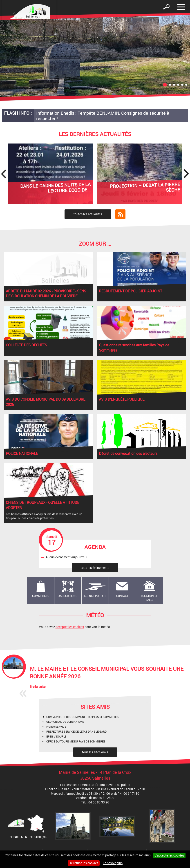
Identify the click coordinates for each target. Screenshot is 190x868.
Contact (122, 596)
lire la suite (38, 687)
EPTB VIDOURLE (56, 736)
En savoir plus (113, 863)
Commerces (41, 596)
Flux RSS (120, 214)
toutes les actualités (88, 214)
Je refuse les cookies (84, 863)
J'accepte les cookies (169, 855)
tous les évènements (95, 568)
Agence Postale (95, 596)
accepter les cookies (70, 627)
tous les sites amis (95, 752)
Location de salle (149, 598)
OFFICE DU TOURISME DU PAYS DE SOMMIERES (76, 741)
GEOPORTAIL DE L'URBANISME (65, 722)
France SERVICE (56, 727)
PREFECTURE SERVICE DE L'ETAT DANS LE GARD (76, 731)
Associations (68, 596)
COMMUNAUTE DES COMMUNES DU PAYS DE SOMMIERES (83, 717)
